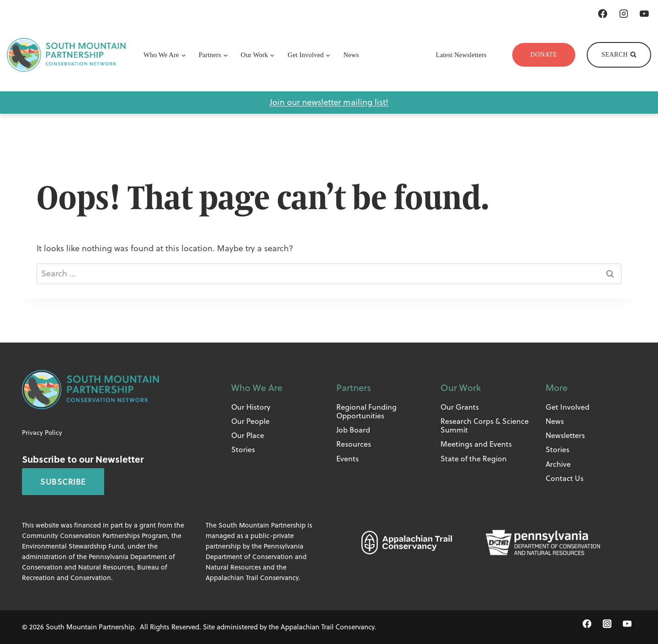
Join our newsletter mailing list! (329, 102)
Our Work (461, 388)
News (351, 55)
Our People (250, 421)
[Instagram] (624, 14)
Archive (558, 464)
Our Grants (460, 407)
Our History (251, 407)
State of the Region (474, 459)
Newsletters (565, 435)
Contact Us (565, 478)
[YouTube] (644, 14)
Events (348, 459)
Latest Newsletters (461, 55)
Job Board (353, 430)
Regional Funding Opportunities (366, 411)
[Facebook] (603, 14)
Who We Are (257, 388)
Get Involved (568, 407)
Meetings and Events (476, 444)
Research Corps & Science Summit (485, 425)
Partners (354, 388)
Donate (544, 55)
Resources (354, 444)
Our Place (248, 435)
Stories (243, 449)
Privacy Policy (42, 433)
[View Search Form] (619, 55)
